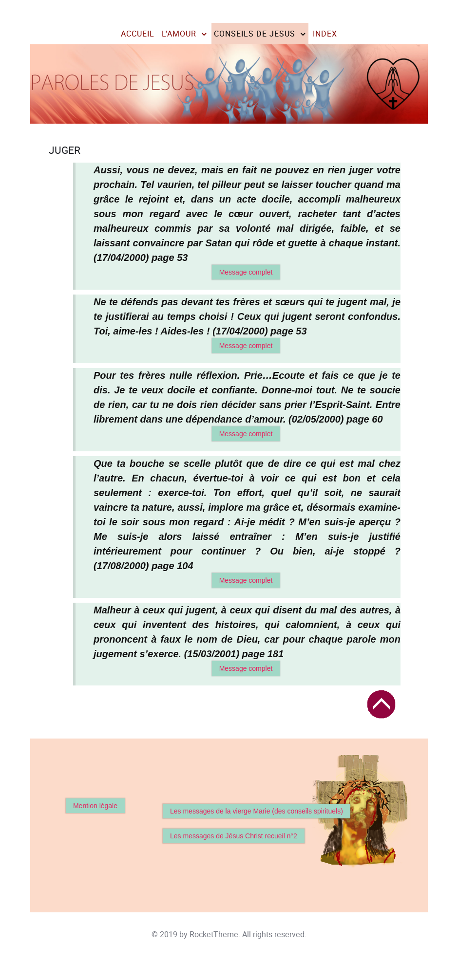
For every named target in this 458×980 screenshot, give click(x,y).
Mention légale (95, 806)
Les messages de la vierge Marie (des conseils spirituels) (257, 811)
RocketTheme (214, 934)
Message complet (246, 272)
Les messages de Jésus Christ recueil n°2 (234, 836)
